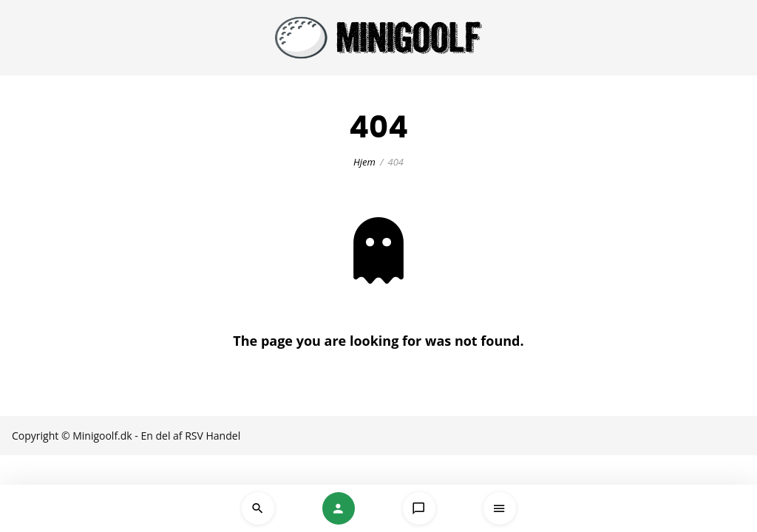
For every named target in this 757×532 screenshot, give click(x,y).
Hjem (364, 162)
